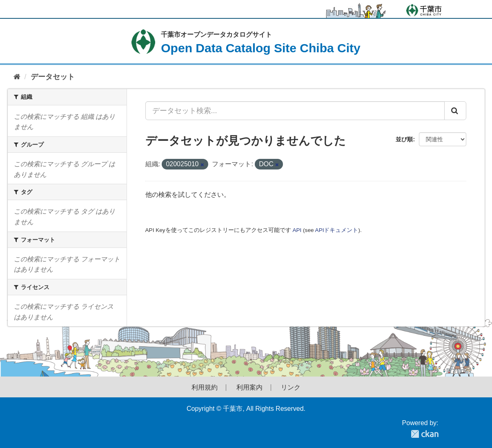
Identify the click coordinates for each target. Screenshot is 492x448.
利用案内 (249, 388)
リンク (291, 388)
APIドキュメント (337, 230)
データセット (53, 77)
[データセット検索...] (295, 111)
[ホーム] (17, 77)
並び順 (404, 139)
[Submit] (455, 111)
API (297, 230)
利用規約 (205, 388)
